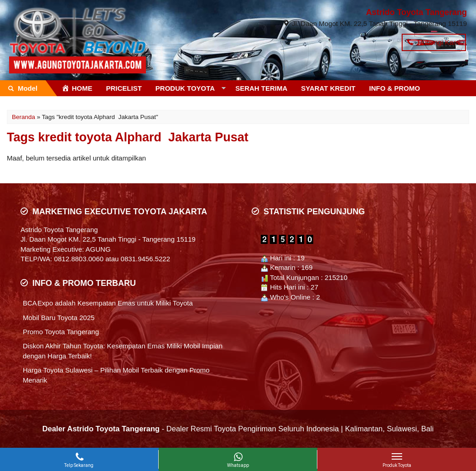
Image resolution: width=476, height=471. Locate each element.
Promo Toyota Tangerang (61, 332)
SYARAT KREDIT (328, 88)
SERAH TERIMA (261, 88)
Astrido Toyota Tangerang (416, 12)
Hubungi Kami (434, 42)
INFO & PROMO (395, 88)
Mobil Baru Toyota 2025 (59, 318)
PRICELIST (124, 88)
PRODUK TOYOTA (185, 88)
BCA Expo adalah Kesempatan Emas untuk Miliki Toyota (108, 303)
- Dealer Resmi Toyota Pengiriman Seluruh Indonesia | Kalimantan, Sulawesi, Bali (238, 429)
